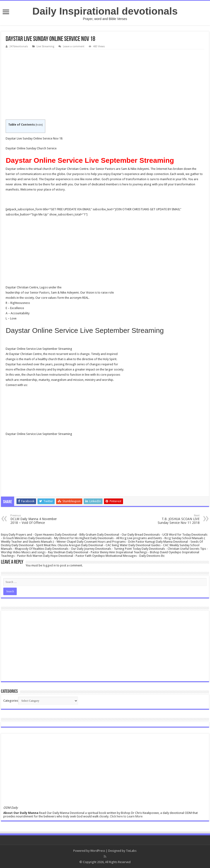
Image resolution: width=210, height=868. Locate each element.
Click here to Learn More (126, 816)
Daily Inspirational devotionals (105, 11)
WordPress (98, 851)
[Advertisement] (105, 85)
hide (39, 125)
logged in (49, 565)
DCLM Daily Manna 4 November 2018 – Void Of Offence (35, 519)
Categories (11, 701)
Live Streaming (45, 46)
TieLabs (131, 851)
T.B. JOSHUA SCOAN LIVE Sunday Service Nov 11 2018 (175, 519)
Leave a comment (74, 46)
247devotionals (19, 46)
